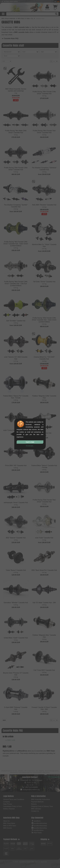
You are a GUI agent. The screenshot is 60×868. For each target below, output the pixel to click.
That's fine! (30, 442)
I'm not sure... (30, 446)
